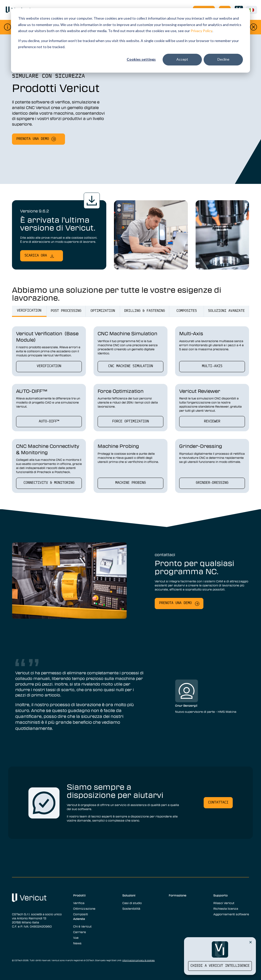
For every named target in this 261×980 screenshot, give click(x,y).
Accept (182, 59)
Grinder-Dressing (212, 483)
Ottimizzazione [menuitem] (84, 908)
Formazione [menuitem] (178, 895)
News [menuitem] (77, 943)
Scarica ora (36, 256)
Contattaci (218, 803)
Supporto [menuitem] (220, 895)
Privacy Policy (201, 31)
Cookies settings (141, 59)
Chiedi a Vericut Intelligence (220, 966)
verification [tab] (29, 311)
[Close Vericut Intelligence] (251, 942)
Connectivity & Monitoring (49, 483)
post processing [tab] (66, 311)
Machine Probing (130, 483)
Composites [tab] (187, 311)
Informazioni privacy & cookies (139, 960)
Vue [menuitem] (76, 937)
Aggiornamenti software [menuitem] (231, 914)
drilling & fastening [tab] (145, 311)
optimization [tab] (103, 311)
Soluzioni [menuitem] (129, 895)
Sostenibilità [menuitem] (131, 908)
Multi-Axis (212, 366)
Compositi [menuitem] (81, 914)
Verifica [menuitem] (79, 903)
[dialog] (130, 40)
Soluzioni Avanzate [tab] (226, 311)
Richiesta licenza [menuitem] (226, 908)
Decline (223, 59)
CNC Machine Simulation (130, 366)
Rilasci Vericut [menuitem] (224, 903)
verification (49, 366)
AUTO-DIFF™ (49, 421)
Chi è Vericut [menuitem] (82, 926)
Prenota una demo (33, 139)
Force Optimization (130, 421)
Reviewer (212, 421)
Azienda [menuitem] (79, 919)
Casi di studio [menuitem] (132, 903)
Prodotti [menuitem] (79, 895)
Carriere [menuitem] (80, 932)
